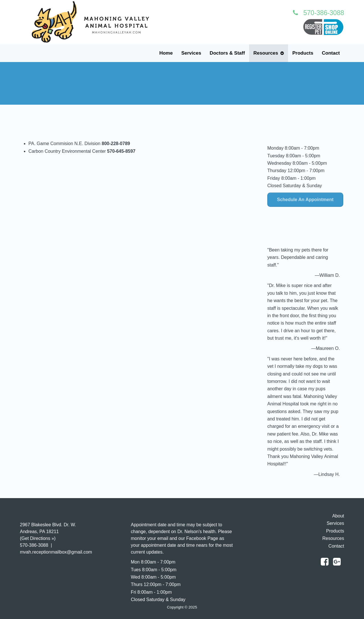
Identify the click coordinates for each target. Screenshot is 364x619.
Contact (331, 53)
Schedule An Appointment (305, 200)
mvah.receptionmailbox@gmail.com (56, 552)
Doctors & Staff (227, 53)
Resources (266, 53)
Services (191, 53)
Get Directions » (38, 538)
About (338, 516)
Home (166, 53)
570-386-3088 (318, 13)
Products (303, 53)
